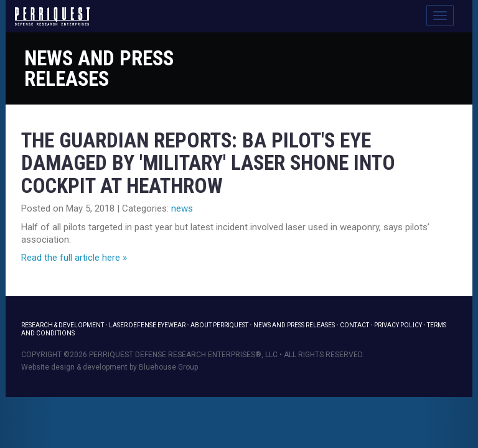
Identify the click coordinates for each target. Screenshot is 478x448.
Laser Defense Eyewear (147, 325)
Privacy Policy (398, 325)
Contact (354, 325)
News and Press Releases (99, 68)
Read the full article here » (74, 258)
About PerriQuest (219, 325)
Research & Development (63, 325)
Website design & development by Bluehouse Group (110, 367)
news (182, 208)
